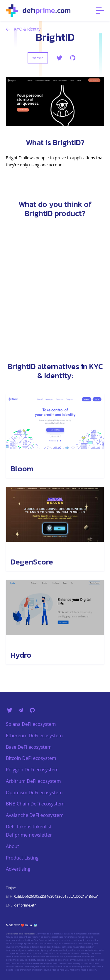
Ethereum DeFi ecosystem (34, 736)
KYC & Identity (23, 29)
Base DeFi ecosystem (29, 747)
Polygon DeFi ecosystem (32, 770)
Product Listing (22, 858)
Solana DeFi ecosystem (31, 724)
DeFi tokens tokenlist (29, 827)
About (12, 846)
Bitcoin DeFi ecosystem (31, 758)
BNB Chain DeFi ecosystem (35, 804)
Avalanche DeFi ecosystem (35, 815)
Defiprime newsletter (29, 835)
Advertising (18, 869)
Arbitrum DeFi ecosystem (33, 781)
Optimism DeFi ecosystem (34, 793)
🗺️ (35, 925)
